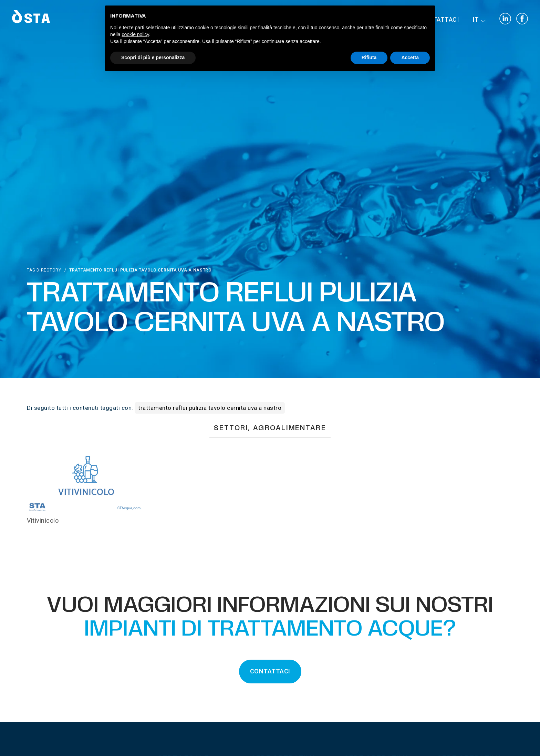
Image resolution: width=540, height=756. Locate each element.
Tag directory (44, 270)
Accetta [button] (410, 57)
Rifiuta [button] (369, 57)
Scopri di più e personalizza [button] (153, 57)
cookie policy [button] (135, 34)
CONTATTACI (270, 672)
